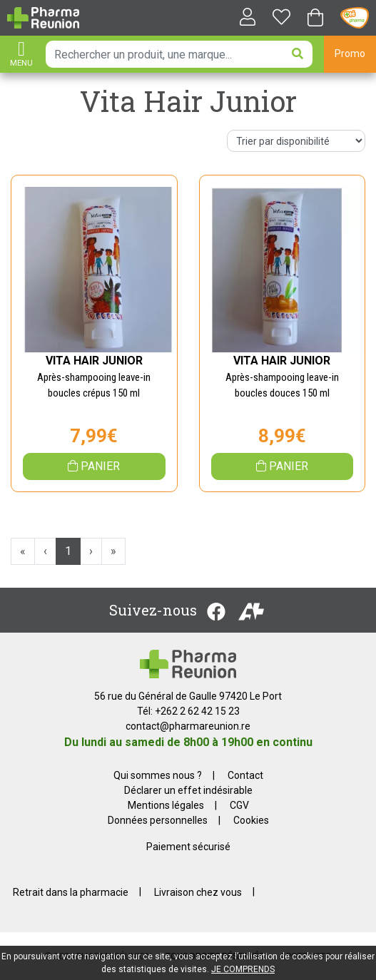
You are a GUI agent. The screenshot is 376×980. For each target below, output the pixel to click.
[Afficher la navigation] (21, 55)
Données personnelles (158, 820)
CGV (239, 805)
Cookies (251, 820)
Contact (245, 775)
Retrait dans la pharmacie (71, 892)
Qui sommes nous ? (158, 775)
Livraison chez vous (198, 892)
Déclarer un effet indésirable (188, 790)
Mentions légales (166, 805)
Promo (350, 53)
